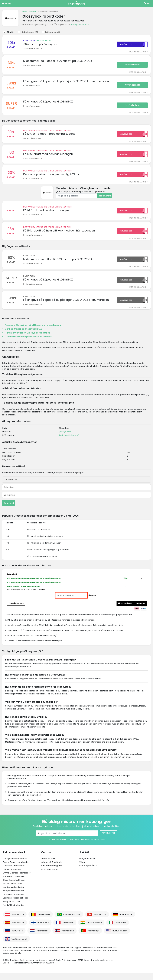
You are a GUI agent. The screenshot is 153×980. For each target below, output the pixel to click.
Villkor (82, 869)
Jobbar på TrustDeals (52, 869)
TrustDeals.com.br (72, 921)
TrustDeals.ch (100, 921)
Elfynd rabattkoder (12, 876)
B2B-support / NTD (88, 873)
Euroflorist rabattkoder (14, 883)
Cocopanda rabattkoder (15, 865)
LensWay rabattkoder (13, 901)
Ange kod (9, 510)
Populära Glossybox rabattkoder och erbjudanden (33, 332)
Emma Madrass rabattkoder (17, 880)
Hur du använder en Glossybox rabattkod (28, 340)
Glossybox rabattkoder (14, 887)
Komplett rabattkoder (14, 898)
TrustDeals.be (43, 921)
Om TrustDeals (48, 865)
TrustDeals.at (18, 921)
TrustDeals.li (17, 938)
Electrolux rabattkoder (14, 873)
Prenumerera (105, 200)
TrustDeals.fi (43, 929)
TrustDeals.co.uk (19, 946)
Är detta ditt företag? (69, 442)
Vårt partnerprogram (51, 873)
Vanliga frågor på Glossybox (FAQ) (24, 336)
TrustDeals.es (18, 929)
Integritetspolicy (87, 865)
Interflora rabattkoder (14, 894)
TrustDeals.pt (93, 938)
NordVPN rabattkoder (13, 912)
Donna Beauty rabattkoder (16, 869)
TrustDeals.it (120, 929)
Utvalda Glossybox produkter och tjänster (28, 343)
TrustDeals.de (126, 921)
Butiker (33, 12)
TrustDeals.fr (68, 929)
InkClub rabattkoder (13, 890)
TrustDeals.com (120, 938)
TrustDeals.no (67, 938)
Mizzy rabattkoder (12, 908)
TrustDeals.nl (42, 938)
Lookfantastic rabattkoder (16, 905)
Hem (25, 12)
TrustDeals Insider (50, 876)
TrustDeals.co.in (94, 929)
